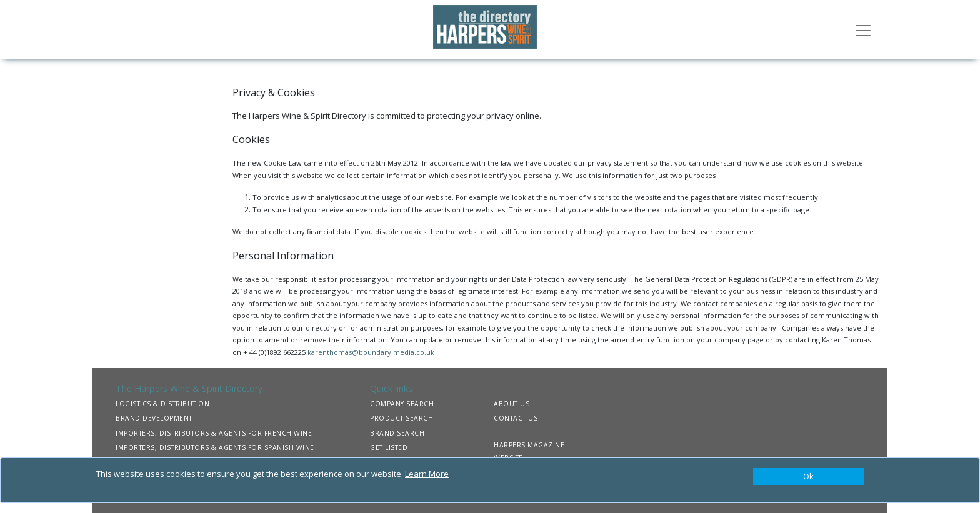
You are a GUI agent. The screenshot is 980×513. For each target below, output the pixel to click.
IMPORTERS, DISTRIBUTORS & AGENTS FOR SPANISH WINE (215, 447)
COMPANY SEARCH (402, 404)
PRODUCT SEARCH (402, 418)
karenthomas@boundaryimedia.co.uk (371, 352)
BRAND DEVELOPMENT (154, 418)
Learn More (427, 474)
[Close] (808, 477)
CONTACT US (516, 418)
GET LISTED (389, 447)
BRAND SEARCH (397, 433)
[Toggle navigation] (863, 29)
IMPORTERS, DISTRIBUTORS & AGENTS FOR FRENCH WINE (214, 433)
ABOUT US (512, 404)
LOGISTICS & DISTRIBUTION (162, 404)
